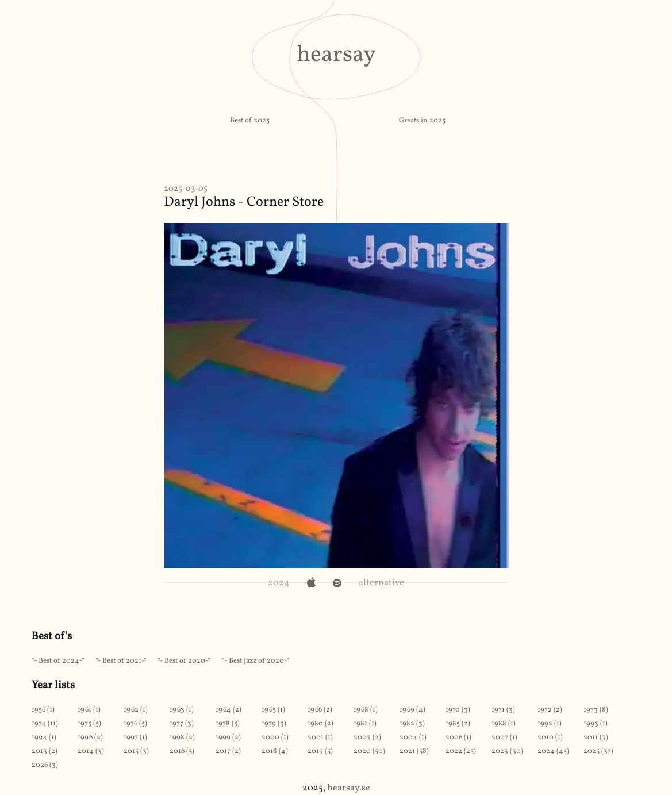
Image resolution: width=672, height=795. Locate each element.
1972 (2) (550, 710)
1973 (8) (596, 710)
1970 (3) (458, 710)
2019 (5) (320, 751)
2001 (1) (320, 738)
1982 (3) (412, 724)
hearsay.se (349, 788)
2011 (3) (596, 738)
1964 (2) (229, 710)
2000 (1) (275, 738)
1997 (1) (135, 738)
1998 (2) (182, 738)
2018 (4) (275, 751)
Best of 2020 (185, 661)
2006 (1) (458, 738)
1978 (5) (228, 724)
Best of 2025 (250, 121)
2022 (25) (461, 751)
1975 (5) (89, 724)
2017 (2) (228, 751)
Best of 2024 (59, 661)
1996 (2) (90, 738)
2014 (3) (91, 751)
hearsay (336, 55)
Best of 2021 (122, 661)
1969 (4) (412, 710)
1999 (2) (228, 738)
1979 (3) (274, 724)
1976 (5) (135, 724)
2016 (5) (182, 751)
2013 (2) (45, 751)
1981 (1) (365, 724)
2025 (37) (598, 751)
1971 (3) (503, 710)
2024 (279, 583)
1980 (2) (320, 724)
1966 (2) (320, 710)
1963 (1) (182, 710)
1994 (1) (44, 738)
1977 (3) (182, 724)
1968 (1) (366, 710)
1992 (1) (550, 724)
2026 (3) (45, 765)
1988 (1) (504, 724)
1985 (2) (458, 724)
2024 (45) (553, 751)
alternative (381, 583)
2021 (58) (414, 751)
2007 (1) (504, 738)
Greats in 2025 (422, 121)
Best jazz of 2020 (256, 661)
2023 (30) (507, 751)
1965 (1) (273, 710)
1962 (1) (136, 710)
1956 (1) (43, 710)
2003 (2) (367, 738)
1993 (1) (596, 724)
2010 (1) (550, 738)
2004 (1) (413, 738)
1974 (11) (45, 724)
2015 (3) (136, 751)
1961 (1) (89, 710)
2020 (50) (369, 751)
